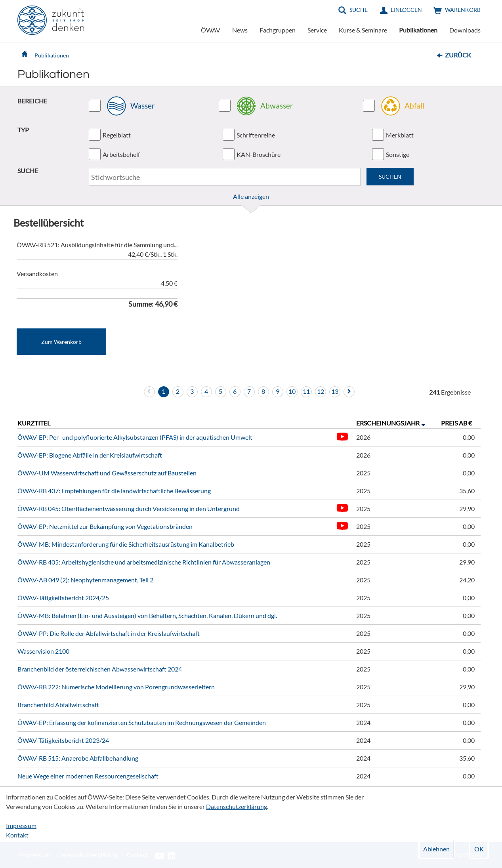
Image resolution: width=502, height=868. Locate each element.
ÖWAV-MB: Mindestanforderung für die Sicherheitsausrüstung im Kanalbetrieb (126, 544)
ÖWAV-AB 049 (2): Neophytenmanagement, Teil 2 (85, 580)
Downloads (465, 30)
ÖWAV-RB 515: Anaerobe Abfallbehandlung (78, 758)
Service (317, 30)
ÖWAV (211, 30)
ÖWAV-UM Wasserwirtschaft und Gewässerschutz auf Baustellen (107, 473)
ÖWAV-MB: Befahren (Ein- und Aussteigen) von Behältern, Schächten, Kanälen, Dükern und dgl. (147, 615)
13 (335, 391)
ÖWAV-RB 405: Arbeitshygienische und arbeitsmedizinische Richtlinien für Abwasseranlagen (144, 562)
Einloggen (406, 10)
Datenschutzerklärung (237, 806)
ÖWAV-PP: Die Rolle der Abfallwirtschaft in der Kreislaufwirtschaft (109, 633)
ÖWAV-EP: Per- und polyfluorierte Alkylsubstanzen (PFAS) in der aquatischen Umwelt (135, 437)
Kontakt (17, 835)
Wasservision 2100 (43, 651)
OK (479, 849)
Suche (359, 10)
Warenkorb (463, 10)
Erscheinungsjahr (388, 423)
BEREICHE (32, 101)
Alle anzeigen (251, 196)
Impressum (21, 825)
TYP (23, 130)
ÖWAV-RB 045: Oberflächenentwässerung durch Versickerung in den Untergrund (129, 508)
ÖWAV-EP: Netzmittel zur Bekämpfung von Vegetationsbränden (105, 526)
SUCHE (28, 171)
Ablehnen (436, 849)
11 (306, 391)
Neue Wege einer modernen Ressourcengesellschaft (88, 776)
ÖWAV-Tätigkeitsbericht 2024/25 (63, 598)
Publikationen (418, 30)
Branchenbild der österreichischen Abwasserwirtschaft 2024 (100, 669)
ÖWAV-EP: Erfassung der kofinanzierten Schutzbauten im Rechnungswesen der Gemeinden (142, 722)
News (240, 30)
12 (321, 391)
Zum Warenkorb (61, 342)
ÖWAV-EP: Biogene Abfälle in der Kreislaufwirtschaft (90, 455)
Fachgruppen (278, 30)
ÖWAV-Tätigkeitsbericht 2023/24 (63, 740)
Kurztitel (34, 423)
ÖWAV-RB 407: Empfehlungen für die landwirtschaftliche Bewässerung (114, 491)
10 (292, 391)
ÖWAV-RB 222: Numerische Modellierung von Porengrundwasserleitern (116, 687)
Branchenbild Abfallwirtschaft (58, 705)
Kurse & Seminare (363, 30)
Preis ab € (456, 423)
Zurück (458, 55)
